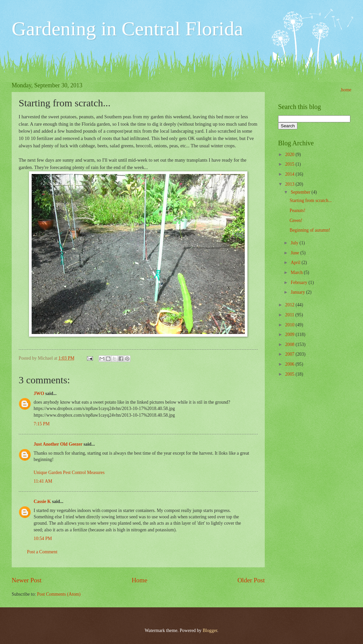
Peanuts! (297, 210)
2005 (290, 374)
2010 (290, 325)
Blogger (210, 630)
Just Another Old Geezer (58, 444)
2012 (290, 305)
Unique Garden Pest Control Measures (69, 472)
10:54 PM (43, 538)
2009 (290, 334)
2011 (290, 315)
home (346, 90)
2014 (290, 174)
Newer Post (27, 580)
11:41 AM (43, 481)
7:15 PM (42, 424)
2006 (290, 364)
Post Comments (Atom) (59, 594)
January (298, 292)
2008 (290, 344)
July (295, 243)
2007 (290, 354)
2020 (290, 154)
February (300, 282)
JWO (39, 393)
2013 (290, 184)
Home (139, 580)
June (296, 253)
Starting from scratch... (311, 200)
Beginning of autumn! (310, 230)
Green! (296, 220)
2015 (290, 164)
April (296, 262)
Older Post (251, 580)
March (297, 272)
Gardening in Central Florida (127, 29)
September (301, 192)
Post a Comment (42, 552)
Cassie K (42, 501)
